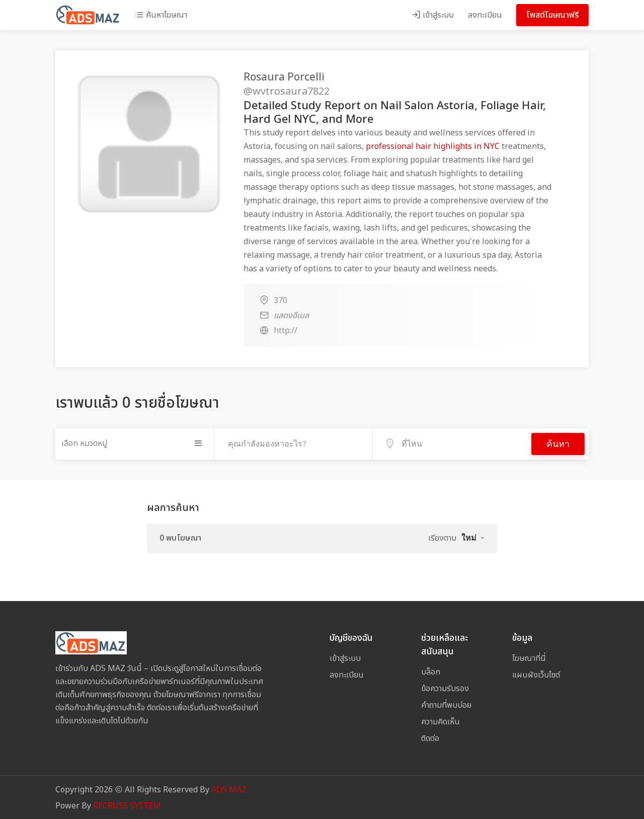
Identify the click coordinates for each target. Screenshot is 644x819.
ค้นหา (558, 443)
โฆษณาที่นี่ (529, 657)
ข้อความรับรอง (445, 688)
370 (280, 301)
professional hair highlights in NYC (433, 146)
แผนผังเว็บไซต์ (536, 674)
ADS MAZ (229, 789)
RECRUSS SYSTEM (127, 805)
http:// (286, 331)
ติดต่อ (430, 737)
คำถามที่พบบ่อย (446, 704)
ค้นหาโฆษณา (161, 15)
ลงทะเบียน (485, 15)
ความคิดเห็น (440, 721)
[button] (473, 537)
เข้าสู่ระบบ (433, 15)
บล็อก (431, 671)
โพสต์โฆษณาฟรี (552, 15)
